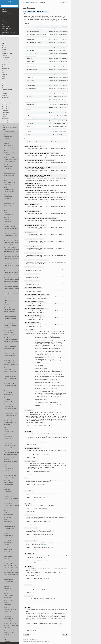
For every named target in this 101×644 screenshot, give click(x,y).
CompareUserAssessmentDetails (10, 320)
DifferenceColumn (7, 424)
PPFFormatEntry (7, 599)
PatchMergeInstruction (8, 617)
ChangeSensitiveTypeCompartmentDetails (11, 276)
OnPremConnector (7, 594)
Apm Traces (5, 67)
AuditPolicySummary (8, 198)
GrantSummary (7, 513)
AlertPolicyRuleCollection (9, 145)
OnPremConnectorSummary (9, 595)
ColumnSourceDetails (8, 308)
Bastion (4, 76)
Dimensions (6, 430)
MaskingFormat (7, 553)
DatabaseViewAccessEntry (9, 412)
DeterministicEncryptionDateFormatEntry (11, 419)
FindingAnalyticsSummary (9, 472)
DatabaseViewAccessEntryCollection (10, 414)
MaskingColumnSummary (9, 548)
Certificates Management (7, 90)
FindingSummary (7, 474)
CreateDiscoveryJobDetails (9, 345)
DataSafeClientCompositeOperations (10, 128)
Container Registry (6, 109)
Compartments (7, 322)
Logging (3, 25)
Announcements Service (7, 53)
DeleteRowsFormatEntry (8, 417)
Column (6, 303)
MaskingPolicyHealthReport (9, 564)
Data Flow (4, 116)
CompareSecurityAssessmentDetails (10, 317)
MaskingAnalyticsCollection (9, 539)
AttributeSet (6, 165)
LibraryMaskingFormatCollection (10, 527)
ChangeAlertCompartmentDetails (10, 237)
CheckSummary (7, 297)
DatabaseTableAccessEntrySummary (10, 410)
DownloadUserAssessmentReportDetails (11, 458)
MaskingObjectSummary (8, 557)
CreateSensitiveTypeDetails (9, 373)
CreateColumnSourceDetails (9, 338)
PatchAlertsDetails (7, 603)
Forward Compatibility (6, 15)
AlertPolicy (6, 140)
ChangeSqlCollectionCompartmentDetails (11, 281)
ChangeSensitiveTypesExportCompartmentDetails (12, 280)
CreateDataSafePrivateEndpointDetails (11, 343)
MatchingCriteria (7, 587)
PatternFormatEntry (8, 627)
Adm (3, 40)
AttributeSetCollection (8, 167)
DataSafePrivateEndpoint (9, 394)
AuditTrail (6, 212)
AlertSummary (7, 151)
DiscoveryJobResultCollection (9, 440)
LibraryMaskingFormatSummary (10, 530)
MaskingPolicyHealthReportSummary (11, 571)
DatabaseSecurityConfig (8, 401)
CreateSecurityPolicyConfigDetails (10, 363)
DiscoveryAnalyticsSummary (9, 433)
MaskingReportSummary (8, 581)
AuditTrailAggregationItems (9, 214)
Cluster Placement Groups (7, 99)
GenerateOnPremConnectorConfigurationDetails (12, 502)
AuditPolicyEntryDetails (8, 197)
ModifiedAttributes (7, 588)
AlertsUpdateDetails (8, 154)
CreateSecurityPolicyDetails (9, 366)
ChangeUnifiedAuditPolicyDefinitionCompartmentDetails (12, 292)
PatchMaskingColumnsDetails (9, 615)
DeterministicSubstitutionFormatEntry (11, 422)
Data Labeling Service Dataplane (9, 122)
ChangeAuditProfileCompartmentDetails (11, 246)
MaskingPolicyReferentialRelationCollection (12, 573)
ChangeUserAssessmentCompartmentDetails (12, 294)
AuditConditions (7, 177)
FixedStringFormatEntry (8, 486)
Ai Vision (4, 50)
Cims (3, 92)
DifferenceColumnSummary (9, 426)
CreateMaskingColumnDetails (9, 348)
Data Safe (4, 124)
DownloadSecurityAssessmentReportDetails (12, 453)
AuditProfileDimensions (8, 207)
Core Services (5, 111)
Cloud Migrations (6, 97)
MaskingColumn (7, 544)
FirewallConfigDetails (8, 481)
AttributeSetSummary (8, 170)
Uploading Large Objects (6, 28)
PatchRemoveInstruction (8, 618)
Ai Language (5, 46)
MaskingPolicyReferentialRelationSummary (12, 574)
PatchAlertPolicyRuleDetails (9, 601)
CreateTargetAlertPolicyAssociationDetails (11, 382)
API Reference (4, 36)
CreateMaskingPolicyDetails (9, 350)
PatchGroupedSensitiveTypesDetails (10, 610)
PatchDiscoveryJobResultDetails (10, 606)
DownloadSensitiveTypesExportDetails (11, 456)
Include (6, 520)
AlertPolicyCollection (8, 142)
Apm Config (5, 61)
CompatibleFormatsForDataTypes (10, 324)
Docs (24, 3)
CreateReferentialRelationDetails (10, 355)
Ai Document (5, 44)
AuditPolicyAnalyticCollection (9, 191)
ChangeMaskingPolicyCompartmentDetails (11, 255)
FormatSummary (7, 490)
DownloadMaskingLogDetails (9, 447)
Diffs (5, 428)
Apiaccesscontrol (6, 57)
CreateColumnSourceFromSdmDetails (11, 340)
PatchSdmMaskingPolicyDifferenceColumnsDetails (12, 620)
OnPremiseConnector (8, 597)
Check (5, 295)
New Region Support (6, 17)
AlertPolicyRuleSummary (8, 147)
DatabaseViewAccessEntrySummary (10, 415)
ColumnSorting (7, 306)
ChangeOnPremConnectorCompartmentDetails (12, 258)
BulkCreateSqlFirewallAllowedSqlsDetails (11, 228)
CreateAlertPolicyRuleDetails (9, 331)
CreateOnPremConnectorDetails (10, 352)
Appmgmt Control (6, 69)
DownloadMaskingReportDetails (10, 451)
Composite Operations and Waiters (8, 32)
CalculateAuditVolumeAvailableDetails (11, 234)
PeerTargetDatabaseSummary (9, 633)
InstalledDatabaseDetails (8, 523)
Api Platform (5, 55)
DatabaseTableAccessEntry (9, 407)
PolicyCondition (7, 634)
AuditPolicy (6, 188)
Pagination (4, 34)
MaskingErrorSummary (8, 551)
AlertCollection (7, 138)
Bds (3, 80)
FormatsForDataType (8, 491)
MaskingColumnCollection (9, 546)
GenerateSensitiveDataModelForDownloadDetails (12, 507)
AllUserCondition (7, 156)
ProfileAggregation (7, 641)
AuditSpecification (7, 211)
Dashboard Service (6, 113)
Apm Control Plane (6, 63)
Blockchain (4, 82)
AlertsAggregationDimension (9, 152)
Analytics (4, 51)
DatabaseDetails (7, 400)
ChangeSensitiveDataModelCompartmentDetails (12, 274)
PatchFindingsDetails (8, 608)
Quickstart (4, 21)
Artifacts (4, 71)
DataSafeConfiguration (8, 393)
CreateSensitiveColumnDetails (9, 370)
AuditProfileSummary (8, 209)
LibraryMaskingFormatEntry (9, 528)
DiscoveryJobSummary (8, 444)
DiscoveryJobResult (8, 438)
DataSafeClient (6, 126)
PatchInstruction (7, 613)
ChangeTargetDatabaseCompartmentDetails (12, 287)
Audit (3, 72)
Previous (26, 634)
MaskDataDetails (7, 534)
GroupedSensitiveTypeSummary (10, 518)
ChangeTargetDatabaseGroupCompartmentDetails (12, 288)
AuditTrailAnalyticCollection (9, 216)
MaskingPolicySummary (8, 576)
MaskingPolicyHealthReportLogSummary (11, 569)
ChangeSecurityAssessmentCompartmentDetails (12, 267)
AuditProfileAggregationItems (9, 202)
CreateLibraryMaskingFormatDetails (10, 347)
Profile (5, 640)
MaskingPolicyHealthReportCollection (11, 565)
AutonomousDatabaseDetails (9, 223)
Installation (4, 9)
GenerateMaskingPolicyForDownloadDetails (12, 498)
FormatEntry (6, 488)
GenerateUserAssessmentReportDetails (11, 509)
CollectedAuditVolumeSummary (10, 301)
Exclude (6, 465)
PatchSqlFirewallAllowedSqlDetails (10, 624)
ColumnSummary (7, 313)
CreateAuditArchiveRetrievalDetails (10, 334)
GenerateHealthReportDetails (9, 497)
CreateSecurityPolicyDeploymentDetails (11, 364)
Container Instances (6, 107)
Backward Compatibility (6, 19)
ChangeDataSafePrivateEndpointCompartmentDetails (12, 248)
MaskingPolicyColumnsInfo (9, 562)
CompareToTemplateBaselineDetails (10, 318)
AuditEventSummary (8, 186)
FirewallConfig (7, 479)
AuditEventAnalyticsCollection (9, 182)
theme (36, 642)
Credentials (6, 391)
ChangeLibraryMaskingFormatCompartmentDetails (12, 253)
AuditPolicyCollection (8, 193)
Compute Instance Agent (7, 103)
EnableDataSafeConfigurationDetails (10, 461)
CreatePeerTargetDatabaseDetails (10, 354)
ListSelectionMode (7, 532)
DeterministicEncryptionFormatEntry (10, 421)
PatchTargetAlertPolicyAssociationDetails (11, 625)
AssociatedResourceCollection (9, 161)
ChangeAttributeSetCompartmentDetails (11, 241)
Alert (5, 133)
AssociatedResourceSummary (9, 163)
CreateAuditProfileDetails (9, 336)
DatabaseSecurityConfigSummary (10, 405)
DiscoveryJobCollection (8, 437)
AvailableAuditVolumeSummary (10, 227)
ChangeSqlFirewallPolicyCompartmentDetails (12, 283)
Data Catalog (5, 114)
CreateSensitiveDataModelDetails (10, 371)
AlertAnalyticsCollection (8, 137)
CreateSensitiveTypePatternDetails (10, 377)
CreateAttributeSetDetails (9, 333)
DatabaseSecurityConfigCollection (10, 403)
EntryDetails (6, 463)
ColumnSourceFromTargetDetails (10, 311)
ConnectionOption (7, 327)
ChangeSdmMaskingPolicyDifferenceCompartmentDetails (12, 265)
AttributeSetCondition (8, 168)
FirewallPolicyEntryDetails (9, 483)
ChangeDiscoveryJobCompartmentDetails (11, 251)
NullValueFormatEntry (8, 592)
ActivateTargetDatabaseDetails (9, 131)
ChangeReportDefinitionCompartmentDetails (12, 262)
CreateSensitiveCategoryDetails (10, 368)
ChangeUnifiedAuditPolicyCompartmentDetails (12, 290)
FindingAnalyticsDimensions (9, 470)
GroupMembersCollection (9, 514)
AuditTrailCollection (8, 218)
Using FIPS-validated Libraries (7, 13)
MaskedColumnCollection (9, 535)
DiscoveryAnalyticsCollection (9, 431)
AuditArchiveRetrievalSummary (10, 175)
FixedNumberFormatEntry (9, 484)
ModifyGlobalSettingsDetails (9, 590)
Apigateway (5, 59)
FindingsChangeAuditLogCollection (10, 475)
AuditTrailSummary (7, 221)
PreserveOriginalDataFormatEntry (10, 636)
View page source (63, 3)
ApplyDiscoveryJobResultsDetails (10, 158)
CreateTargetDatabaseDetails (9, 384)
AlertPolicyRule (7, 144)
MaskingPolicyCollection (8, 560)
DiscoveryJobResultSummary (9, 442)
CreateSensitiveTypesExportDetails (10, 378)
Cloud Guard (5, 95)
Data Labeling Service (7, 120)
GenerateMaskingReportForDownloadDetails (12, 500)
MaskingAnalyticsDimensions (9, 541)
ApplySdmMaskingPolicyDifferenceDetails (11, 160)
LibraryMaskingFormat (8, 525)
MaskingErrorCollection (8, 550)
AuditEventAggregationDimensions (10, 179)
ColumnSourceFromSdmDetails (10, 310)
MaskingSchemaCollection (9, 583)
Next (65, 634)
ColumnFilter (6, 304)
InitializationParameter (8, 521)
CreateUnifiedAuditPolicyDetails (10, 387)
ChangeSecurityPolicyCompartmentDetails (11, 269)
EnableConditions (7, 460)
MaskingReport (7, 578)
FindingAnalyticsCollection (9, 468)
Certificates (5, 88)
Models (4, 130)
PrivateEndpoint (7, 638)
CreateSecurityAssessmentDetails (10, 361)
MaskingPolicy (7, 558)
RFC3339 (38, 519)
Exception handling (5, 27)
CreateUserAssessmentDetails (9, 389)
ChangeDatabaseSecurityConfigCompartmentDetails (12, 250)
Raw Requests (4, 30)
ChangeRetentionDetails (8, 264)
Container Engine (6, 105)
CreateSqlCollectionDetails (9, 380)
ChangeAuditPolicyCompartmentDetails (11, 244)
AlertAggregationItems (8, 135)
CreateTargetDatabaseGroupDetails (10, 385)
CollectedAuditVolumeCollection (10, 299)
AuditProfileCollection (8, 205)
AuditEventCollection (8, 184)
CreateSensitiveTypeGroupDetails (10, 375)
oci (10, 2)
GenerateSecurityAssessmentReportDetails (11, 506)
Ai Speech (4, 48)
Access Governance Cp (7, 38)
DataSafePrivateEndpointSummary (10, 396)
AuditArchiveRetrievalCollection (10, 174)
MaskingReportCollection (9, 580)
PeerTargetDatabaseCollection (9, 631)
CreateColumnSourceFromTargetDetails (11, 341)
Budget (4, 84)
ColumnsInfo (6, 315)
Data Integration (6, 118)
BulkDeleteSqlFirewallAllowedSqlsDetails (11, 232)
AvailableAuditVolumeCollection (10, 225)
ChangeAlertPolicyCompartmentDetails (11, 239)
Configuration (4, 11)
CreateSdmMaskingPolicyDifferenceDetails (11, 359)
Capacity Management (7, 86)
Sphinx (29, 642)
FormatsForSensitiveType (8, 493)
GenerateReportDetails (8, 504)
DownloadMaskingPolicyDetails (10, 449)
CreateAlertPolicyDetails (8, 329)
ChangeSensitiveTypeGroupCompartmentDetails (12, 278)
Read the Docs (46, 642)
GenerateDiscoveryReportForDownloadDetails (12, 495)
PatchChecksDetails (8, 604)
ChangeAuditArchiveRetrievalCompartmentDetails (12, 242)
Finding (6, 467)
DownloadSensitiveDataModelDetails (11, 454)
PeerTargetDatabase (8, 629)
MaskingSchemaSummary (9, 585)
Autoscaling (5, 74)
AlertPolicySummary (8, 149)
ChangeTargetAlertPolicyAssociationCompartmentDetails (12, 285)
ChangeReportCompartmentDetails (10, 260)
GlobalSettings (7, 511)
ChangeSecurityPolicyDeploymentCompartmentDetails (12, 273)
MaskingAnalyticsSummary (9, 543)
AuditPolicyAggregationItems (9, 190)
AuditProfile (6, 200)
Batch (3, 78)
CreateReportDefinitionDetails (9, 357)
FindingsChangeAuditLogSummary (10, 477)
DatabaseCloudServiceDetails (9, 398)
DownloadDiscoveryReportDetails (10, 445)
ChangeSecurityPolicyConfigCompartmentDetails (12, 271)
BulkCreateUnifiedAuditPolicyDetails (10, 230)
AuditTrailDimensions (8, 220)
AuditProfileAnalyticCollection (9, 204)
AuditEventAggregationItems (9, 181)
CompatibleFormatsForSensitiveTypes (11, 325)
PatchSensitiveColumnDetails (9, 622)
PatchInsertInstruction (8, 611)
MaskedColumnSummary (9, 537)
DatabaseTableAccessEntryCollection (10, 408)
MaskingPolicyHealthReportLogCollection (11, 567)
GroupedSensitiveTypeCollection (10, 516)
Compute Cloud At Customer (8, 101)
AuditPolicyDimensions (8, 195)
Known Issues (4, 23)
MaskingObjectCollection (9, 555)
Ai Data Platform (6, 42)
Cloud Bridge (5, 93)
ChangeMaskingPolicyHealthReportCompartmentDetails (12, 257)
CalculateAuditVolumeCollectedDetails (11, 235)
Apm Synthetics (5, 65)
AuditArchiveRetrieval (8, 172)
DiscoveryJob (7, 435)
